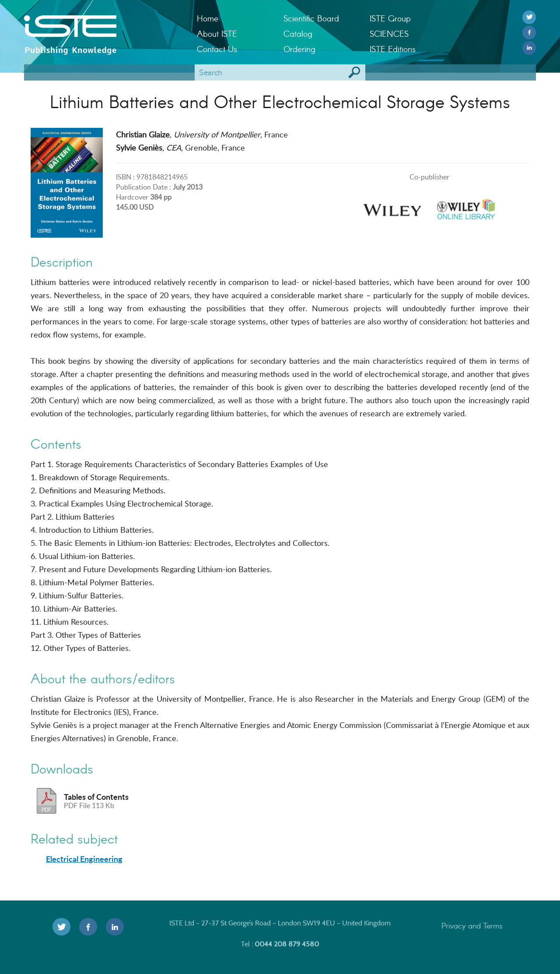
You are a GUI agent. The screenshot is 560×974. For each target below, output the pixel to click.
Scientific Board (311, 18)
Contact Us (217, 49)
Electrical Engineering (84, 859)
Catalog (298, 33)
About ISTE (217, 33)
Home (208, 18)
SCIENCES (389, 33)
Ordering (299, 49)
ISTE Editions (393, 49)
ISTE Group (390, 18)
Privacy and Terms (472, 925)
